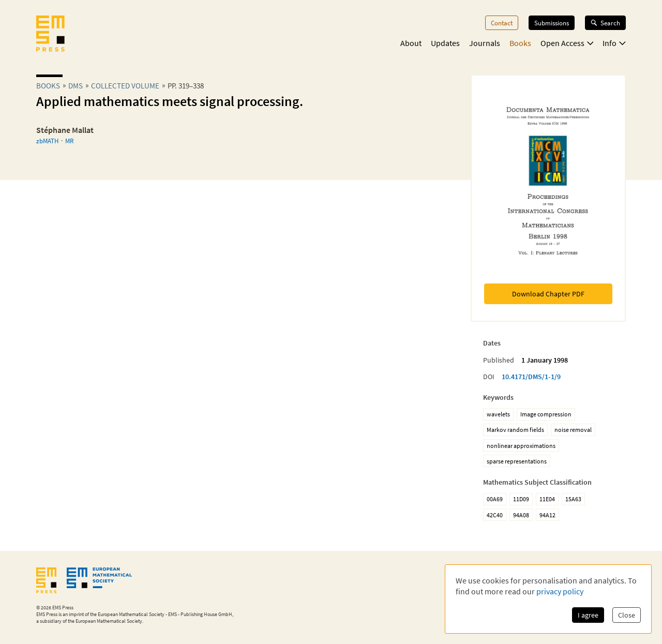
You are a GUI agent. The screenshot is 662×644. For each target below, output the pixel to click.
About (411, 43)
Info (614, 43)
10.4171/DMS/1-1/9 (531, 377)
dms (76, 86)
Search (605, 23)
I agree (588, 615)
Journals (485, 43)
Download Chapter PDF (548, 294)
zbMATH (47, 141)
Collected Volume (125, 86)
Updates (445, 43)
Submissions (552, 23)
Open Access (567, 43)
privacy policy (560, 591)
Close (627, 615)
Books (520, 43)
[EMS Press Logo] (50, 35)
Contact (502, 23)
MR (69, 141)
